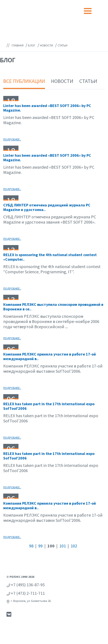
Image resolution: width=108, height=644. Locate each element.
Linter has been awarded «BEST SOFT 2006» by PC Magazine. (47, 108)
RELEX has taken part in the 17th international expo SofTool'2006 (49, 406)
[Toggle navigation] (88, 11)
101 (63, 546)
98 (31, 546)
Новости (62, 81)
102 (74, 546)
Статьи (88, 81)
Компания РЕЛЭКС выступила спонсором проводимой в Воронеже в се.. (53, 307)
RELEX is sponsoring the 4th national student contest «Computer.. (50, 257)
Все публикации (24, 81)
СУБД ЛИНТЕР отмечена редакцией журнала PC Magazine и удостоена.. (47, 207)
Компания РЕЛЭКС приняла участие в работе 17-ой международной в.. (50, 357)
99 (40, 546)
